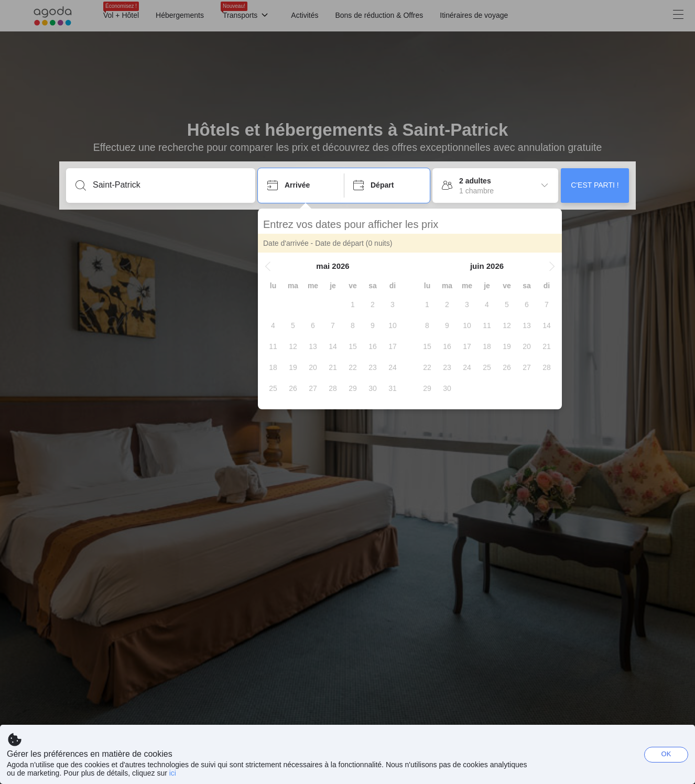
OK (666, 754)
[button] (268, 266)
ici (173, 773)
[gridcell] (353, 304)
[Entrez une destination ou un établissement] (169, 185)
